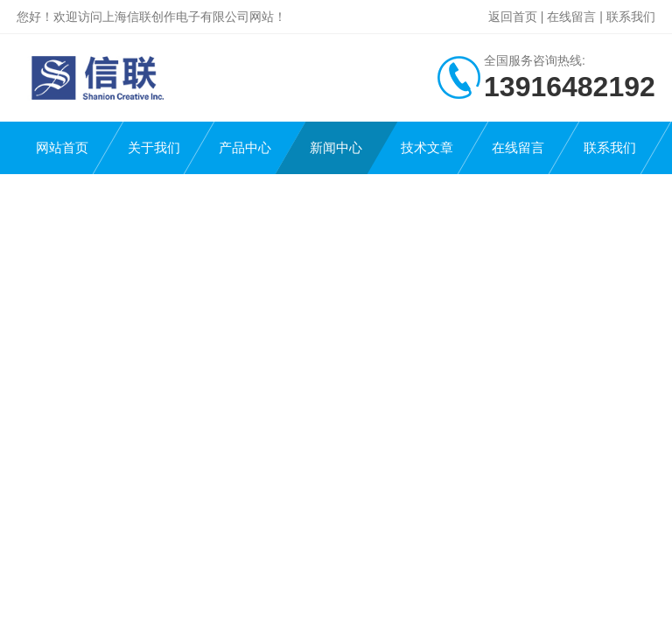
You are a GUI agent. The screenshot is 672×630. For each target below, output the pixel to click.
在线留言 (571, 17)
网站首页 (62, 147)
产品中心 (245, 147)
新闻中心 (336, 147)
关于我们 (154, 147)
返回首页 (513, 17)
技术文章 (427, 147)
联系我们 (631, 17)
